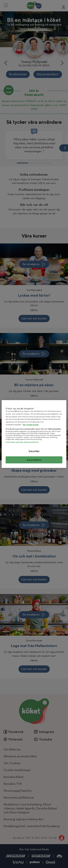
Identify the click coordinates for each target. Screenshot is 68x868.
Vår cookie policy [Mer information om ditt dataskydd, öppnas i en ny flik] (31, 425)
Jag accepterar (34, 460)
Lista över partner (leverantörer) (22, 442)
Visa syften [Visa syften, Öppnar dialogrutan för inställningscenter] (34, 451)
